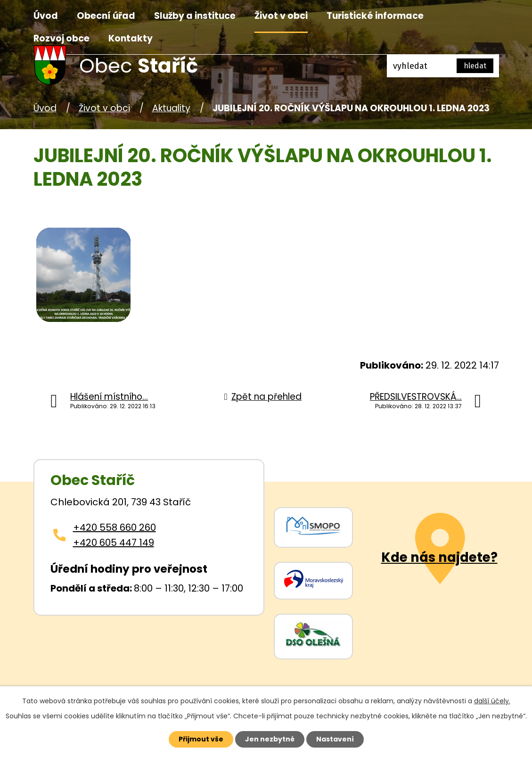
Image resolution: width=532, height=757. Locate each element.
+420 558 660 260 (115, 527)
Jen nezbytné (270, 739)
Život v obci (281, 16)
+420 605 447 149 (114, 543)
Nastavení (335, 739)
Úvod (46, 16)
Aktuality (171, 108)
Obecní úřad (106, 16)
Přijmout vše (201, 739)
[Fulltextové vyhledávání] (443, 66)
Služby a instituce (195, 16)
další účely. (492, 701)
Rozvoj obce (61, 38)
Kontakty (131, 38)
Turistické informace (375, 16)
